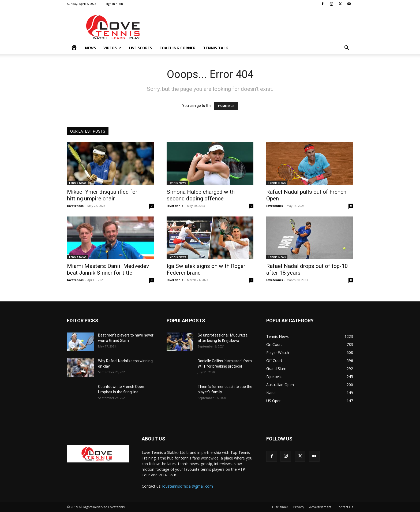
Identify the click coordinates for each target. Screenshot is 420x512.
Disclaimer (280, 507)
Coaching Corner (177, 48)
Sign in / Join (114, 4)
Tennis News (78, 183)
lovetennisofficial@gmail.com (188, 486)
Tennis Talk (215, 48)
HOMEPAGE (226, 106)
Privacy (299, 507)
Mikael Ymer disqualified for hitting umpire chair (102, 195)
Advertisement (320, 507)
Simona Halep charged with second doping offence (201, 195)
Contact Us (345, 507)
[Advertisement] (256, 27)
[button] (347, 48)
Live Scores (140, 48)
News (90, 48)
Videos (112, 48)
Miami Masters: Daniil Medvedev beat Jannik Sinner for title (108, 269)
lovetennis (75, 206)
